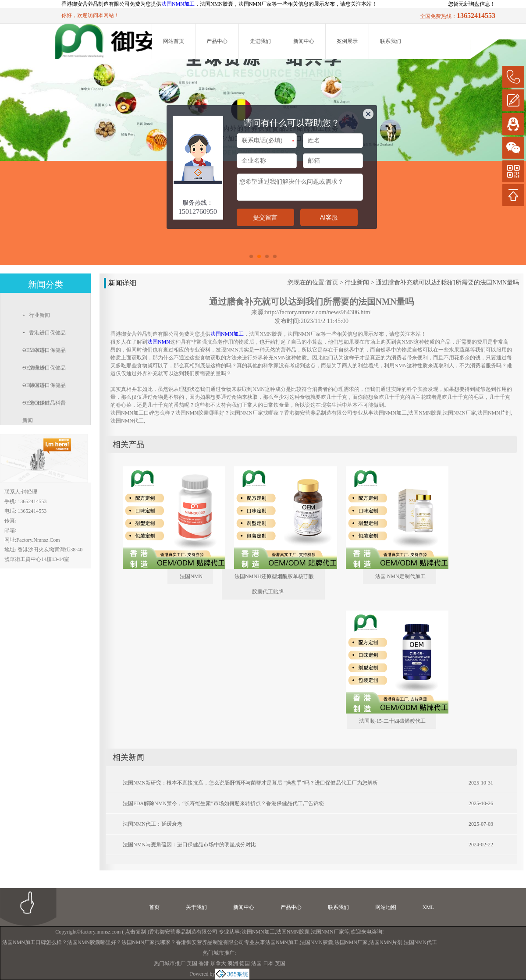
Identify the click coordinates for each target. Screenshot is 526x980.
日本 (268, 963)
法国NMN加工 (178, 4)
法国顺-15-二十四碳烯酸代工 (392, 721)
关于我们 (196, 907)
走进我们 (260, 41)
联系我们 (391, 41)
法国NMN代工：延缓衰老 (153, 824)
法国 (256, 963)
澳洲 (233, 963)
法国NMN (191, 576)
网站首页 (174, 41)
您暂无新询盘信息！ (472, 4)
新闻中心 (304, 41)
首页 (332, 282)
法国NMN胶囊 (293, 932)
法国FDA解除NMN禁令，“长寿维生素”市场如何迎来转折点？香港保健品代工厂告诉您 (223, 803)
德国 (245, 963)
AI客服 (329, 217)
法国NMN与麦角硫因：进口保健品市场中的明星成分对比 (189, 845)
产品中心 (217, 41)
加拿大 (218, 963)
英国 (280, 963)
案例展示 (347, 41)
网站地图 (386, 907)
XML (428, 907)
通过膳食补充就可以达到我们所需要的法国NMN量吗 (447, 282)
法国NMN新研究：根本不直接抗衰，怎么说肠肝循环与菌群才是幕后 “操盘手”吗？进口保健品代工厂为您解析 (250, 783)
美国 (192, 963)
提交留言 (265, 217)
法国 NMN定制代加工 (400, 576)
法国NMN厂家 (327, 932)
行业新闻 (357, 282)
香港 (204, 963)
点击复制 (135, 932)
